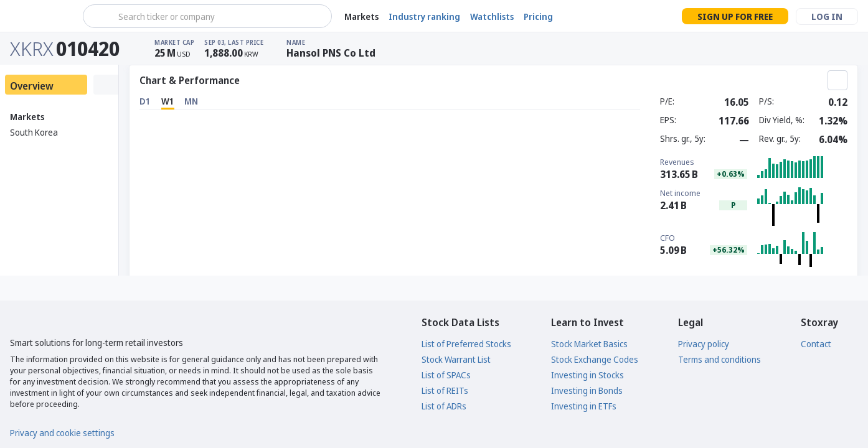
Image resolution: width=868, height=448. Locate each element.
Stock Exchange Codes (595, 359)
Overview (32, 86)
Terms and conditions (719, 359)
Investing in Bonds (587, 390)
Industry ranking (424, 16)
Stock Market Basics (589, 344)
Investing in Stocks (587, 375)
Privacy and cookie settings (62, 433)
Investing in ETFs (584, 406)
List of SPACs (446, 375)
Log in (827, 16)
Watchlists (492, 16)
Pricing (538, 16)
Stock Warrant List (456, 359)
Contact (816, 344)
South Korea (34, 132)
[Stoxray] (40, 16)
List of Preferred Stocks (466, 344)
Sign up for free (735, 16)
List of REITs (445, 390)
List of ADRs (444, 406)
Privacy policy (704, 344)
